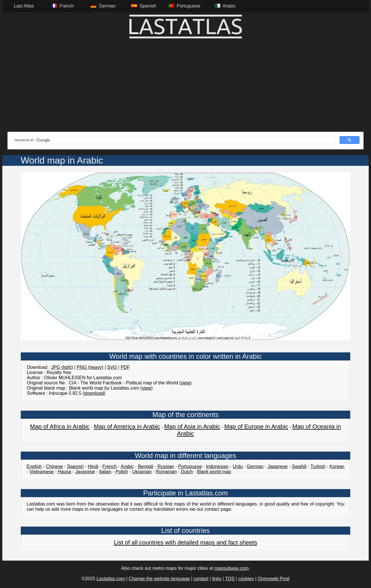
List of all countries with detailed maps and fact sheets (185, 542)
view (185, 383)
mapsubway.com (232, 568)
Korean (337, 466)
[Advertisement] (186, 89)
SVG (112, 367)
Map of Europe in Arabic (256, 426)
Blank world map (214, 472)
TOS (230, 579)
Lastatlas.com (111, 579)
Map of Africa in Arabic (60, 426)
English (34, 466)
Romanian (166, 472)
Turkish (318, 466)
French (110, 466)
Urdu (238, 466)
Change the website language (159, 579)
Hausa (64, 472)
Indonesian (217, 466)
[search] (173, 140)
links (217, 579)
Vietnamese (42, 472)
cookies (246, 579)
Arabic (127, 466)
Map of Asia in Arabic (192, 426)
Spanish (75, 466)
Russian (166, 466)
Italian (105, 472)
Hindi (93, 466)
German (255, 466)
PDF (125, 367)
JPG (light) (62, 367)
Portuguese (190, 466)
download (94, 393)
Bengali (145, 466)
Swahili (299, 466)
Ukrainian (142, 472)
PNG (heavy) (90, 367)
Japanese (278, 466)
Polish (122, 472)
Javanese (85, 472)
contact (201, 579)
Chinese (54, 466)
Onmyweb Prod (274, 579)
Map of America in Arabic (127, 426)
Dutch (187, 472)
